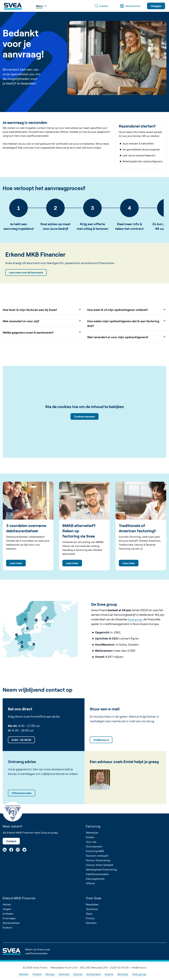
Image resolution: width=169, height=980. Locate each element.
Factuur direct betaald (99, 865)
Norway (50, 974)
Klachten (91, 923)
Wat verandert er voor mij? (42, 321)
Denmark (64, 974)
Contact (11, 841)
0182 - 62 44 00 (21, 740)
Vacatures (92, 909)
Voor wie (91, 842)
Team (89, 914)
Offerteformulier (22, 793)
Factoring (93, 826)
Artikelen (8, 914)
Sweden (24, 974)
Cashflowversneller (97, 874)
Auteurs (7, 927)
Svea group (135, 620)
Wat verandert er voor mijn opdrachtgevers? (127, 337)
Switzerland (93, 974)
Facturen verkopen (97, 856)
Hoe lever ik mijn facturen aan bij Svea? (42, 309)
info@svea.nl (101, 740)
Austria (109, 974)
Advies (7, 904)
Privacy (90, 918)
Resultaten (92, 904)
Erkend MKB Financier (19, 898)
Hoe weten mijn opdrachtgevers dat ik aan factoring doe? (127, 323)
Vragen (7, 909)
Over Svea (93, 898)
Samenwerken (11, 923)
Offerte (90, 883)
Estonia (78, 974)
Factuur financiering (98, 860)
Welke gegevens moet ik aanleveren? (42, 332)
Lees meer (16, 563)
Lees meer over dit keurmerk (26, 272)
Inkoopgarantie (95, 879)
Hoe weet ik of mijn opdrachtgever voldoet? (127, 309)
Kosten (90, 837)
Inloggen (156, 6)
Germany (123, 974)
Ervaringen (9, 918)
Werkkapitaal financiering (101, 869)
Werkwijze (92, 833)
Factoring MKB (95, 851)
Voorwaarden (94, 846)
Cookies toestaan (84, 416)
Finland (37, 974)
